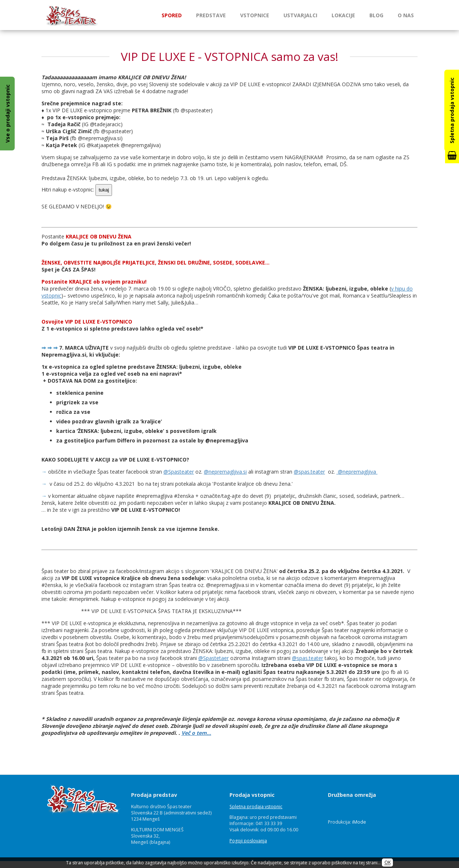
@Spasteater (179, 472)
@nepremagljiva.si (225, 472)
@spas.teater (309, 472)
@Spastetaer (214, 658)
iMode (359, 822)
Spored (172, 15)
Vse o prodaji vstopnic (8, 114)
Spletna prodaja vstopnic (256, 807)
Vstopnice (255, 15)
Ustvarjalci (300, 15)
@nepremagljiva (357, 472)
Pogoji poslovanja (248, 841)
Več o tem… (196, 733)
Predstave (211, 15)
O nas (406, 15)
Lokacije (343, 15)
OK (388, 863)
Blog (376, 15)
